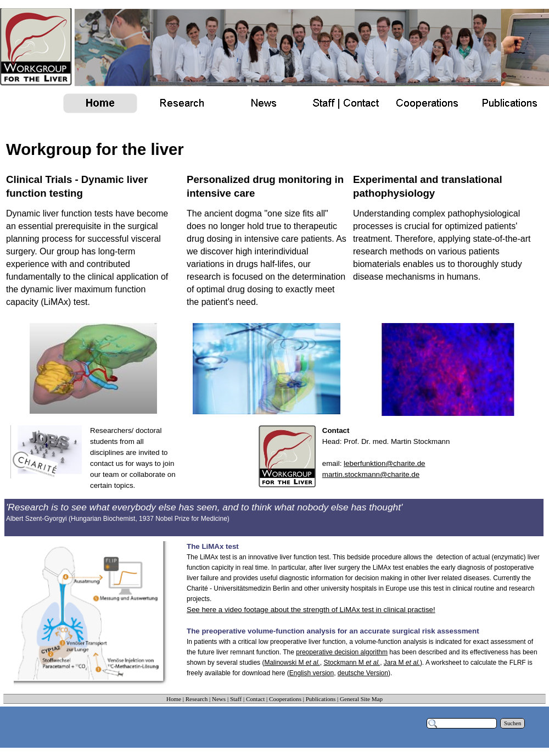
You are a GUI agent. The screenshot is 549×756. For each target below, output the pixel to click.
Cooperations (285, 699)
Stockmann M (352, 663)
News (219, 699)
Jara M (402, 663)
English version (312, 673)
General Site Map (361, 699)
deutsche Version (363, 673)
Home (174, 699)
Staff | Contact (247, 699)
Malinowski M (292, 663)
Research (197, 699)
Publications (321, 699)
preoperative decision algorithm (342, 652)
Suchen (512, 723)
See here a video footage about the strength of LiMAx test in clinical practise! (311, 610)
